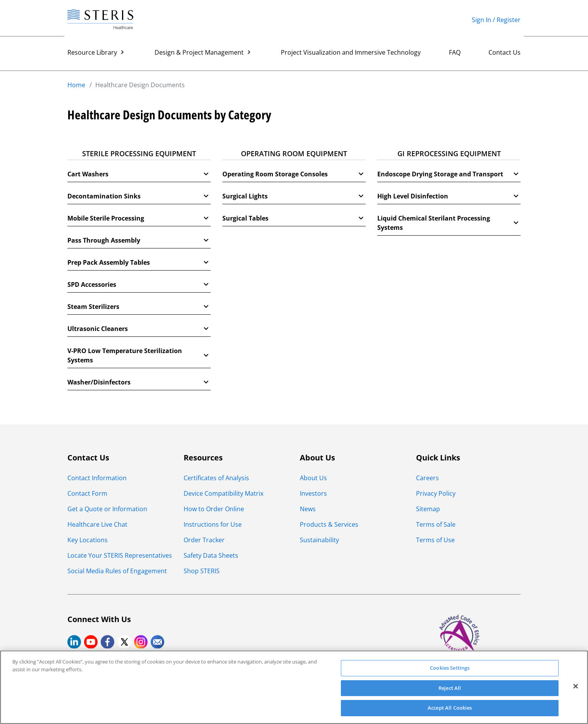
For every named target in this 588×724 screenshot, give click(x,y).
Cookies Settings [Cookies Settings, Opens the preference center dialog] (450, 668)
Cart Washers (139, 174)
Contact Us (505, 53)
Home (76, 85)
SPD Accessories (139, 284)
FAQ (455, 53)
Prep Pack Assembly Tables (139, 262)
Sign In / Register (496, 20)
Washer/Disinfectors (139, 382)
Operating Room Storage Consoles (294, 174)
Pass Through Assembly (139, 240)
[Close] (576, 686)
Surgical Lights (294, 196)
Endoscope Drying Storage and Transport (449, 174)
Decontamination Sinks (139, 196)
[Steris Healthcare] (100, 20)
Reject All (450, 688)
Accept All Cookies (450, 708)
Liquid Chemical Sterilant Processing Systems (449, 223)
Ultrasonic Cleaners (139, 329)
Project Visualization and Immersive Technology (351, 53)
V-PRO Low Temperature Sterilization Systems (139, 355)
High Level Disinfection (449, 196)
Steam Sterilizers (139, 307)
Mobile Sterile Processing (139, 218)
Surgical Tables (294, 218)
